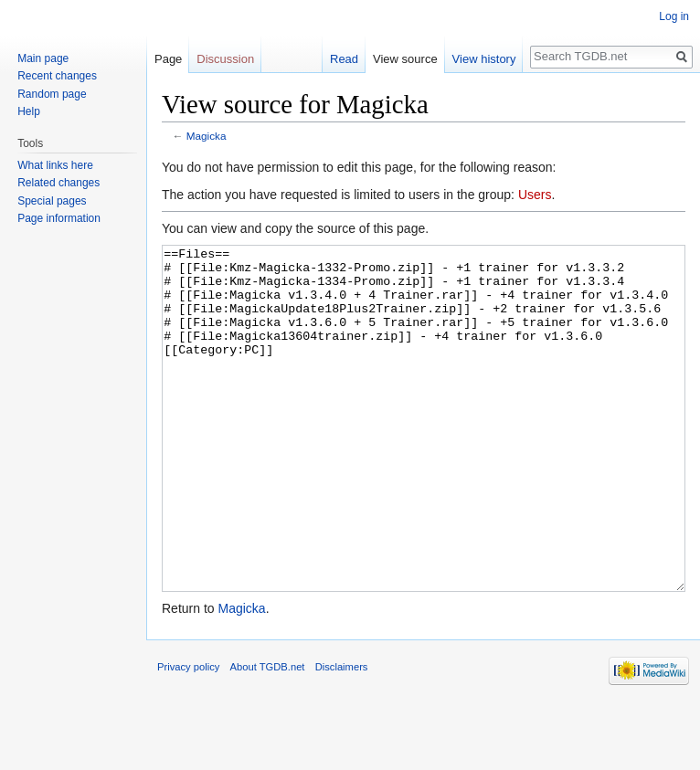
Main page (43, 58)
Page (168, 59)
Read (344, 59)
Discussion (225, 59)
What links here (55, 165)
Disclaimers (342, 735)
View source (405, 59)
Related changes (58, 183)
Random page (52, 94)
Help (29, 111)
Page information (59, 218)
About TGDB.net (268, 735)
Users (535, 195)
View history (484, 59)
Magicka (207, 136)
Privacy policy (188, 735)
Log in (674, 16)
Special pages (52, 201)
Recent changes (57, 76)
